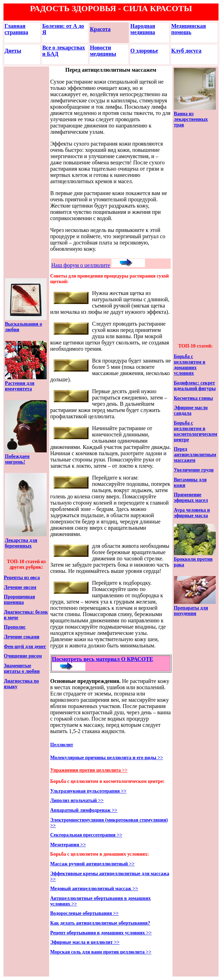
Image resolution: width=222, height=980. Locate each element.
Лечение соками (22, 637)
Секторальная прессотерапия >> (86, 835)
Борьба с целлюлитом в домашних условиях (190, 365)
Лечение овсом (20, 587)
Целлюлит (62, 745)
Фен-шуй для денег (25, 647)
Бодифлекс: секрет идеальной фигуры (195, 386)
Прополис (15, 627)
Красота (100, 29)
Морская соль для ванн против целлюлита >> (101, 952)
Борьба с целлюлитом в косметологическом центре (196, 431)
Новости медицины (103, 51)
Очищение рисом (23, 656)
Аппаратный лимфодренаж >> (84, 810)
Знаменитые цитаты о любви (22, 668)
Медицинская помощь (188, 29)
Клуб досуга (186, 51)
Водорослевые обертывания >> (84, 913)
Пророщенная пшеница (19, 600)
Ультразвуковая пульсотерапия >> (88, 791)
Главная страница (16, 29)
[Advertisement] (26, 172)
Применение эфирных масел (191, 497)
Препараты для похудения (191, 611)
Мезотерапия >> (68, 845)
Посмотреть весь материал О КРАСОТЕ (102, 659)
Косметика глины (193, 398)
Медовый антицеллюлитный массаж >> (94, 889)
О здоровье (144, 51)
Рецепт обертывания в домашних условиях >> (101, 933)
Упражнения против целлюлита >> (89, 770)
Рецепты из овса (22, 578)
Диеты (13, 51)
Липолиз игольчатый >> (77, 800)
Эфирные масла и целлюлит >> (85, 942)
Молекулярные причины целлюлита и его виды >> (107, 758)
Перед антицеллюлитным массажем (195, 455)
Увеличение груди (194, 470)
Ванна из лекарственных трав (191, 119)
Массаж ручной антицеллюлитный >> (92, 864)
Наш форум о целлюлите (81, 265)
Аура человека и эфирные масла (192, 513)
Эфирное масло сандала (191, 410)
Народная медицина (143, 29)
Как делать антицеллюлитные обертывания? (100, 923)
